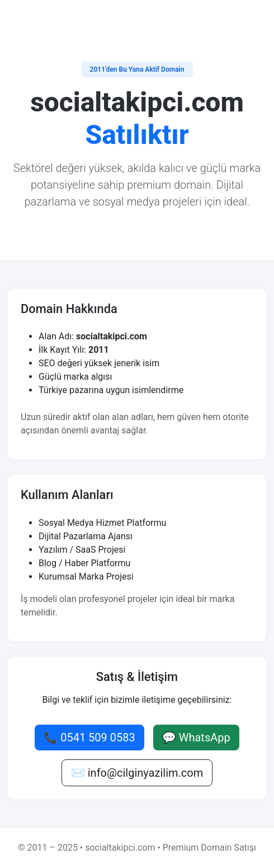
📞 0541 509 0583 (89, 738)
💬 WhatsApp (196, 738)
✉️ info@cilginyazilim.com (137, 773)
